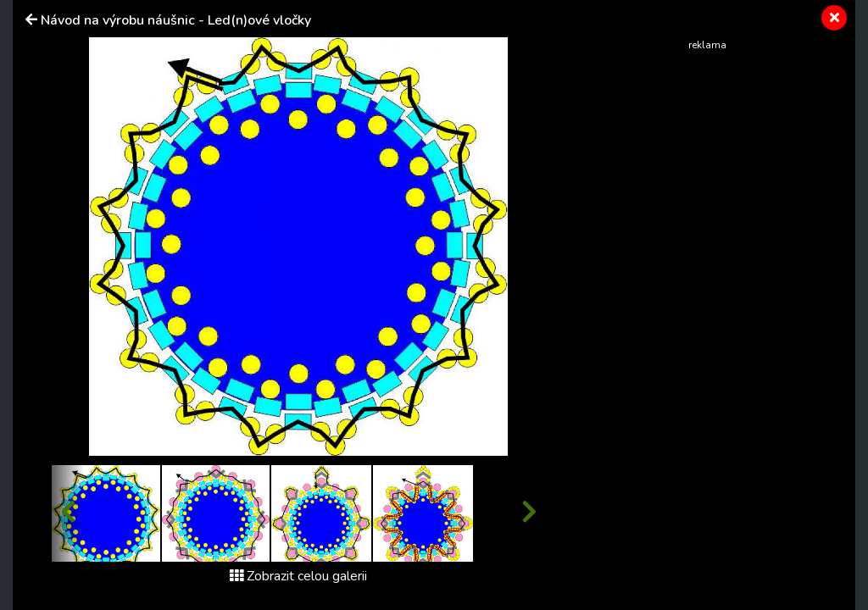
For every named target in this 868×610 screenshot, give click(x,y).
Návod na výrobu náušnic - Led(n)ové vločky (176, 20)
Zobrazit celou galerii (298, 576)
